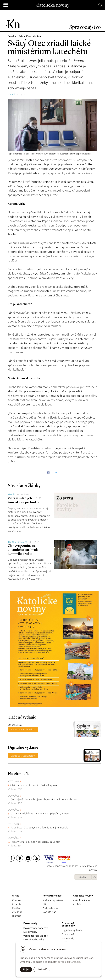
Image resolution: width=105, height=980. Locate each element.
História (17, 916)
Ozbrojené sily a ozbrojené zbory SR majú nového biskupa (45, 799)
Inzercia (17, 904)
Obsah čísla (15, 725)
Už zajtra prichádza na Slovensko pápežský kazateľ (40, 814)
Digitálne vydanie (72, 930)
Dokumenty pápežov (36, 928)
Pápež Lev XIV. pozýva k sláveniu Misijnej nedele (39, 828)
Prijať (26, 969)
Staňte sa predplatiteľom (23, 729)
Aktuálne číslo (81, 900)
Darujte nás (49, 912)
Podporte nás (50, 908)
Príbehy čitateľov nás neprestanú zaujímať (35, 842)
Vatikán (13, 781)
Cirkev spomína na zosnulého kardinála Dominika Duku (23, 550)
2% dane (17, 912)
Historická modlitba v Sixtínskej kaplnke (34, 785)
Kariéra (16, 908)
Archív (83, 877)
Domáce (14, 796)
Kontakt (17, 900)
